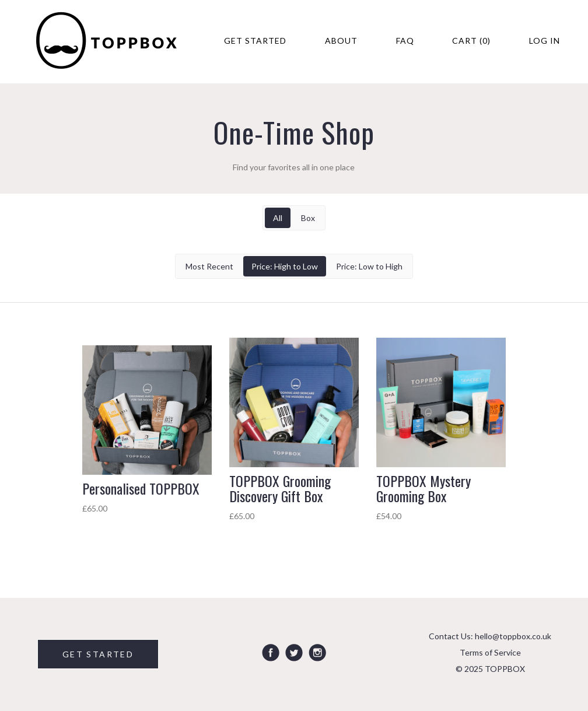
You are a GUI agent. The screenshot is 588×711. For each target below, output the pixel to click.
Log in (545, 41)
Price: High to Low (285, 266)
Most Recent (209, 266)
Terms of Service (490, 652)
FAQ (405, 41)
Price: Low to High (369, 266)
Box (308, 218)
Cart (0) (471, 41)
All (278, 218)
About (341, 41)
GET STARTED (98, 654)
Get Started (255, 41)
